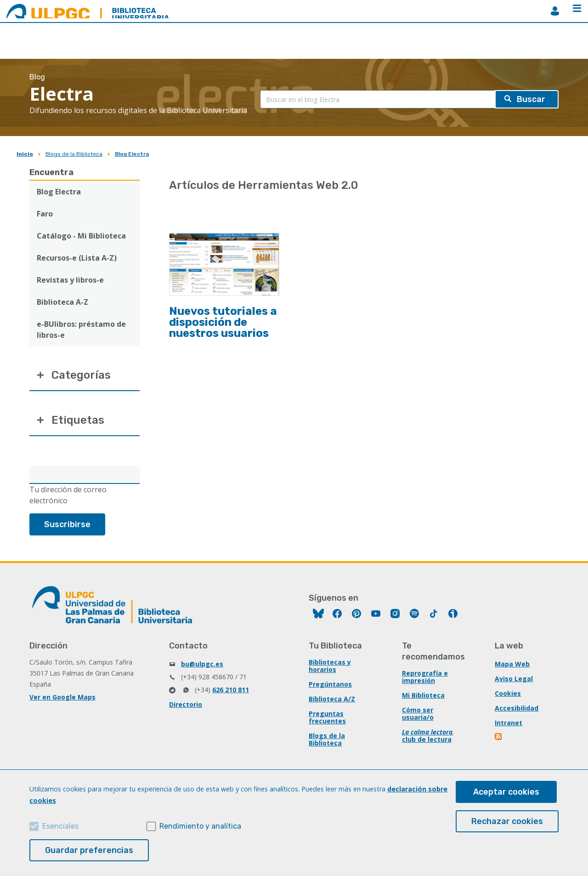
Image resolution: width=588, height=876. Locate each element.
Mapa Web (512, 664)
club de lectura (427, 739)
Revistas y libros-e (70, 280)
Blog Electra (132, 154)
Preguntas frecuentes (327, 717)
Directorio (186, 704)
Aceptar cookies (506, 792)
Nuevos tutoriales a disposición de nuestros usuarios (223, 322)
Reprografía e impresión (425, 677)
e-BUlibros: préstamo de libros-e (81, 330)
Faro (45, 214)
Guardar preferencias (89, 850)
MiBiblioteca (555, 11)
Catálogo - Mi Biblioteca (81, 236)
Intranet (509, 723)
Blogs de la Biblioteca (74, 154)
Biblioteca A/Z (332, 699)
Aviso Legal (514, 679)
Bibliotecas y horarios (330, 666)
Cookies (508, 693)
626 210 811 (231, 690)
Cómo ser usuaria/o (418, 714)
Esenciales (60, 826)
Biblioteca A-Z (62, 302)
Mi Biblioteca (423, 695)
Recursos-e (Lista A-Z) (77, 258)
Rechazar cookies (507, 821)
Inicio (25, 154)
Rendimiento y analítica (200, 826)
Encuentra (51, 172)
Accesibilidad (517, 708)
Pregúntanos (330, 684)
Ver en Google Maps (62, 697)
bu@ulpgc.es (202, 664)
